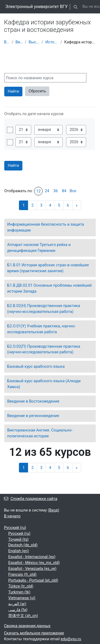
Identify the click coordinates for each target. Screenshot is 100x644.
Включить (10, 130)
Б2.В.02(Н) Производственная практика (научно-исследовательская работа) (44, 309)
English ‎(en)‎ (19, 551)
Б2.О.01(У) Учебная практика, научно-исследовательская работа (41, 329)
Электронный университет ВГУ (37, 7)
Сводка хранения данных (27, 626)
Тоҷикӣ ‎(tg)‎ (18, 539)
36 (55, 191)
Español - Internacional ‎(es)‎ (32, 557)
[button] (76, 7)
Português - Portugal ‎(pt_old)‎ (33, 580)
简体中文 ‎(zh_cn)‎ (23, 616)
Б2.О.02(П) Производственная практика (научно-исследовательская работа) (44, 349)
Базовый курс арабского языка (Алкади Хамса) (44, 384)
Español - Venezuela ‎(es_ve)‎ (32, 569)
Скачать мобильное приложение (34, 633)
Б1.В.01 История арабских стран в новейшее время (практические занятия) (48, 268)
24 (47, 191)
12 (38, 191)
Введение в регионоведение (33, 416)
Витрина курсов (19, 42)
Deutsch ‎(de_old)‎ (23, 545)
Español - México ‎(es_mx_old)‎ (34, 563)
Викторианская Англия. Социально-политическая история (40, 433)
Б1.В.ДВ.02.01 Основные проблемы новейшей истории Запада (49, 288)
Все (73, 191)
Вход (53, 510)
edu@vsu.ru (71, 639)
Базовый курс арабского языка (36, 366)
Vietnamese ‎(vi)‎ (22, 598)
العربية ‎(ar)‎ (17, 604)
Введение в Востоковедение (33, 401)
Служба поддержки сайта (31, 499)
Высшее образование (34, 42)
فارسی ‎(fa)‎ (18, 610)
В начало (7, 42)
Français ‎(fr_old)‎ (22, 574)
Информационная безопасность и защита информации (46, 227)
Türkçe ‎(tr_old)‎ (21, 586)
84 (64, 191)
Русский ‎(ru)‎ (15, 528)
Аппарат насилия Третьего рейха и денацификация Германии (39, 248)
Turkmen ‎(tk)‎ (19, 592)
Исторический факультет (52, 42)
